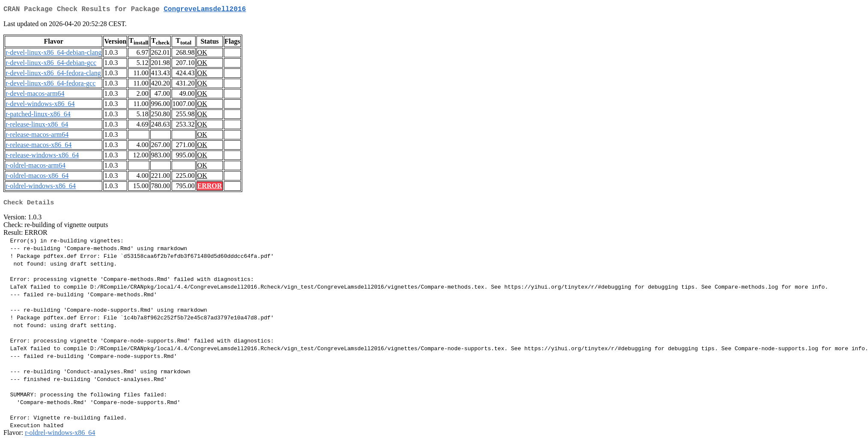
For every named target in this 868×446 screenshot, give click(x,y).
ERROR (210, 188)
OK (202, 54)
